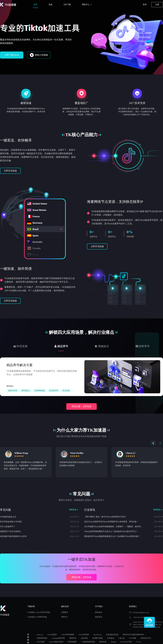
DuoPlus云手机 (126, 642)
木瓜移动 (111, 638)
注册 (157, 5)
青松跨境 (103, 642)
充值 (50, 5)
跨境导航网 (72, 642)
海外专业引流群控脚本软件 (133, 635)
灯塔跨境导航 (42, 638)
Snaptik (113, 642)
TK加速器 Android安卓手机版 (39, 612)
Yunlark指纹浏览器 (56, 642)
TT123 (138, 642)
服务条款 (99, 612)
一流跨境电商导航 (88, 642)
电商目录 (73, 638)
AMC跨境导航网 (68, 635)
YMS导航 (133, 638)
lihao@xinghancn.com (141, 612)
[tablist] (81, 346)
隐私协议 (99, 617)
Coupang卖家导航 (58, 638)
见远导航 (84, 638)
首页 (35, 5)
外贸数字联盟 (97, 638)
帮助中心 (87, 5)
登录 (145, 5)
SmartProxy (98, 635)
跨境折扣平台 (146, 638)
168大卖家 (41, 642)
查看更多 (74, 510)
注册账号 (65, 612)
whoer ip (40, 635)
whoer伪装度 (52, 635)
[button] (160, 443)
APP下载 (67, 5)
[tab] (20, 346)
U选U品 (122, 638)
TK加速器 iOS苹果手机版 (37, 617)
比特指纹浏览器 (112, 635)
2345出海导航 (84, 635)
